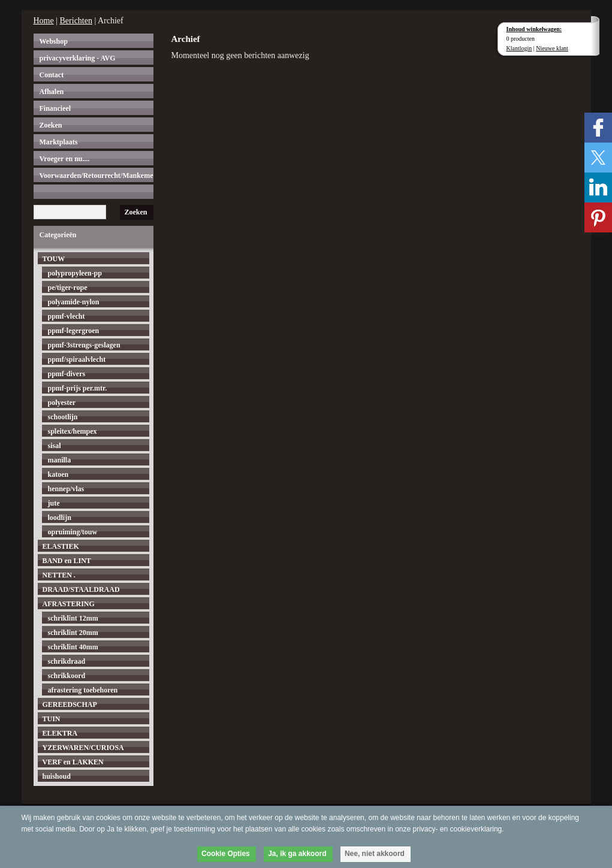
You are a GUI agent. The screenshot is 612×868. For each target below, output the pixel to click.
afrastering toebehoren (83, 690)
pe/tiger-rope (68, 288)
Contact (52, 75)
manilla (60, 460)
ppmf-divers (67, 374)
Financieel (55, 108)
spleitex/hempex (73, 431)
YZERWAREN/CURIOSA (83, 748)
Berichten (76, 21)
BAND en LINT (67, 561)
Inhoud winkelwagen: (534, 29)
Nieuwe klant (552, 48)
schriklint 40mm (73, 647)
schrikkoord (67, 676)
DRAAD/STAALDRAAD (81, 589)
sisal (55, 446)
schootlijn (63, 417)
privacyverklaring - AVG (78, 58)
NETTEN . (59, 575)
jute (54, 503)
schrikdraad (67, 661)
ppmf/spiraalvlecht (77, 359)
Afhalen (52, 92)
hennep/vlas (66, 489)
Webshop (54, 41)
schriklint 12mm (73, 618)
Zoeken (51, 125)
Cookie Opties (226, 854)
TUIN (52, 719)
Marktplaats (59, 142)
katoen (58, 474)
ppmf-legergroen (74, 331)
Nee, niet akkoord (375, 854)
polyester (62, 403)
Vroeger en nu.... (65, 159)
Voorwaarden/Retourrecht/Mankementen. (97, 176)
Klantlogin (519, 48)
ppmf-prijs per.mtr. (78, 388)
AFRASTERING (69, 604)
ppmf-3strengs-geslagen (84, 345)
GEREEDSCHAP (70, 704)
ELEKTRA (60, 733)
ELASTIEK (61, 546)
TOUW (54, 259)
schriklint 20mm (73, 633)
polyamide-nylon (74, 302)
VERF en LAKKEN (73, 762)
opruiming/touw (73, 532)
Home (44, 21)
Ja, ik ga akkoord (297, 854)
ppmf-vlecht (67, 316)
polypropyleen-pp (75, 273)
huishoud (57, 776)
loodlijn (60, 518)
